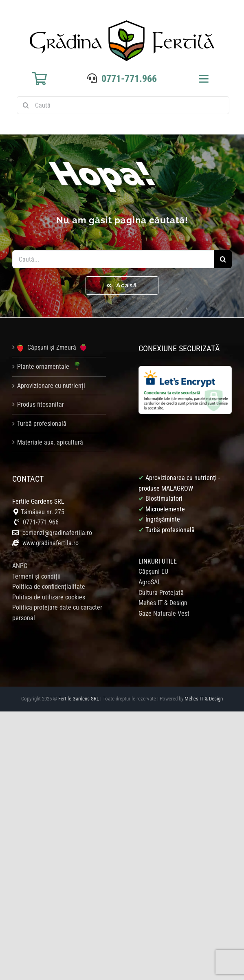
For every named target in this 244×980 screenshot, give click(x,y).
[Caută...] (113, 259)
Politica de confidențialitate (49, 587)
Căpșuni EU (153, 571)
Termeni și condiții (36, 576)
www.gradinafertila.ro (50, 543)
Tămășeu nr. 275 (43, 512)
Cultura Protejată (161, 593)
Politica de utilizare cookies (49, 597)
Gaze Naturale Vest (164, 613)
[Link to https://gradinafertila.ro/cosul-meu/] (40, 79)
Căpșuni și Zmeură (52, 348)
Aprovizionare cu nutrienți (51, 386)
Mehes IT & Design (163, 603)
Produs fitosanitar (41, 404)
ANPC (20, 566)
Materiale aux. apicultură (50, 442)
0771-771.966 (129, 79)
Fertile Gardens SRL (79, 699)
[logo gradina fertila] (122, 23)
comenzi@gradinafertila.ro (57, 533)
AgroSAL (150, 582)
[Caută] (123, 105)
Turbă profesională (42, 424)
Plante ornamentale (50, 367)
